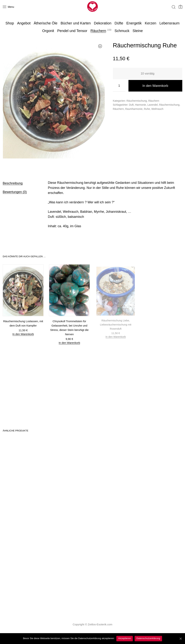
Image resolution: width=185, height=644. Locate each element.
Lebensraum (169, 23)
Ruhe (147, 109)
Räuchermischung (137, 101)
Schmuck (122, 31)
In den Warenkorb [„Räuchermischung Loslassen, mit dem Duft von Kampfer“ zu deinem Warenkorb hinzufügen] (23, 334)
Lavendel (153, 105)
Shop (10, 23)
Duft (131, 105)
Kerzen (151, 23)
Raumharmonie (134, 109)
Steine (138, 31)
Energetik (134, 23)
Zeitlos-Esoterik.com (100, 624)
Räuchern (98, 31)
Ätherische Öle (46, 23)
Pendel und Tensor (72, 31)
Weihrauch (157, 109)
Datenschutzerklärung (148, 638)
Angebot (24, 23)
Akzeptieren (125, 638)
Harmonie (140, 105)
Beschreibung (13, 183)
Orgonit (48, 31)
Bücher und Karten (76, 23)
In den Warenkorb (155, 86)
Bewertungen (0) (15, 192)
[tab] (21, 183)
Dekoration (103, 23)
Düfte (119, 23)
